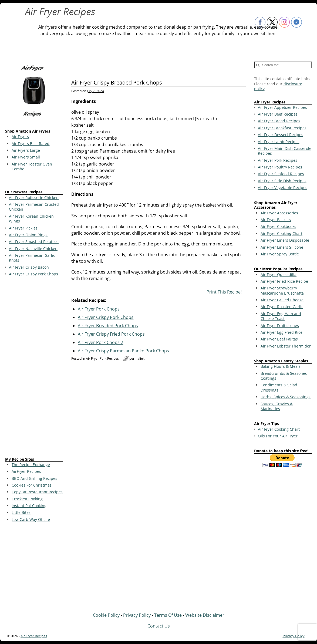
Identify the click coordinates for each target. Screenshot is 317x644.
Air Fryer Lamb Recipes (279, 142)
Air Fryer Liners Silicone (282, 247)
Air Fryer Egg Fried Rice (281, 332)
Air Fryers (20, 136)
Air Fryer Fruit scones (280, 326)
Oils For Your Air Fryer (278, 436)
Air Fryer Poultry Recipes (280, 167)
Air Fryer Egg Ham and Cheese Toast (281, 316)
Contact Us (159, 626)
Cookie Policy (106, 615)
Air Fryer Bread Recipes (279, 121)
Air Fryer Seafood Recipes (281, 174)
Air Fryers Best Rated (31, 144)
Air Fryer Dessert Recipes (281, 135)
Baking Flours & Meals (281, 366)
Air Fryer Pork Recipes (102, 358)
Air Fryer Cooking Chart (281, 233)
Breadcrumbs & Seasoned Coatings (284, 376)
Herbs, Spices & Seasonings (286, 397)
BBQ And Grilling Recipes (34, 478)
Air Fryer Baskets (276, 220)
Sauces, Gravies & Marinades (277, 406)
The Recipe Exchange (31, 465)
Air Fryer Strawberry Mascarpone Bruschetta (282, 290)
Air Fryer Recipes (60, 11)
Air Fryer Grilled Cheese (282, 300)
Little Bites (21, 512)
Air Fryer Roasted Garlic (282, 307)
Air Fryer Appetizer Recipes (282, 107)
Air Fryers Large (26, 150)
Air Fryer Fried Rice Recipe (284, 281)
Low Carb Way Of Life (31, 519)
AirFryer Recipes (26, 471)
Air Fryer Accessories (279, 213)
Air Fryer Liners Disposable (285, 240)
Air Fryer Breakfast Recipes (282, 128)
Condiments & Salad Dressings (279, 387)
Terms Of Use (168, 615)
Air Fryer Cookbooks (278, 226)
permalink (137, 358)
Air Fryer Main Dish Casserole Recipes (285, 151)
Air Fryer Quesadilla (279, 274)
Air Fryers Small (26, 157)
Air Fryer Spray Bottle (280, 254)
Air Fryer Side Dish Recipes (282, 181)
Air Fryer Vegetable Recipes (283, 188)
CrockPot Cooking (27, 499)
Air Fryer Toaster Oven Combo (32, 166)
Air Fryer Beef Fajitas (279, 339)
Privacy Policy (137, 615)
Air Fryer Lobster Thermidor (286, 346)
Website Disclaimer (205, 615)
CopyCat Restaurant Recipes (37, 492)
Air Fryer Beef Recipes (278, 114)
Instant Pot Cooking (29, 506)
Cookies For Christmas (32, 485)
